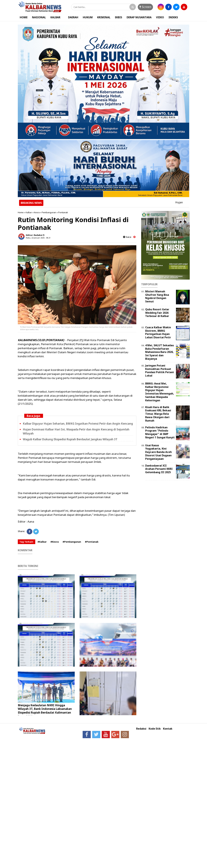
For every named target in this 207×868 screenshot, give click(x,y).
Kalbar (29, 212)
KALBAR (55, 17)
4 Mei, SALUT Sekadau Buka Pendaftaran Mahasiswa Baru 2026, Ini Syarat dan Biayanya (160, 352)
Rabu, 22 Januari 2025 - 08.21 (38, 238)
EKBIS (119, 17)
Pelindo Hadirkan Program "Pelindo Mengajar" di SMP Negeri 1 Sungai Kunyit (160, 432)
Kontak (168, 729)
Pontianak (63, 212)
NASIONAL (39, 17)
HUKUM (88, 17)
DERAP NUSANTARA (139, 17)
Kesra (37, 212)
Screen (145, 7)
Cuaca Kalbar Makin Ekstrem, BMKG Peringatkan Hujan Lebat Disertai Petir (158, 332)
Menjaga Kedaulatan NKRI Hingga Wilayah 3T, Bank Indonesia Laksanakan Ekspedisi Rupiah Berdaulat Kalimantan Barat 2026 (45, 711)
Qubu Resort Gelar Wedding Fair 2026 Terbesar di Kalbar (157, 313)
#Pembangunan (72, 542)
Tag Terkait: (27, 542)
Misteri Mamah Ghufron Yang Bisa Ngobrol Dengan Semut (157, 296)
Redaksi (141, 729)
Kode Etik (155, 729)
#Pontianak (92, 542)
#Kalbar (42, 542)
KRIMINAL (104, 17)
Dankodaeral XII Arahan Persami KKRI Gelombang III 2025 (159, 469)
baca (127, 237)
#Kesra (55, 542)
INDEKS (173, 17)
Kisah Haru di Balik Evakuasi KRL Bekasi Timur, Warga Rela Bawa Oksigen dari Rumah (158, 414)
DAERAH (73, 17)
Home (21, 212)
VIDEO (160, 17)
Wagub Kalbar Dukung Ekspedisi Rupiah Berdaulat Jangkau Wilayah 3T (70, 439)
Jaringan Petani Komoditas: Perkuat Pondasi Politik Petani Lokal (160, 371)
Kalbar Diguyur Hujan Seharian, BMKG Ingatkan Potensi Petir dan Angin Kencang (78, 424)
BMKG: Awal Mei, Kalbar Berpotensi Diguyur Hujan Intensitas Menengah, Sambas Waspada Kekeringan (160, 392)
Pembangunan (49, 212)
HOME (24, 17)
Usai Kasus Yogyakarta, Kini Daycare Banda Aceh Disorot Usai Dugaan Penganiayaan (158, 452)
